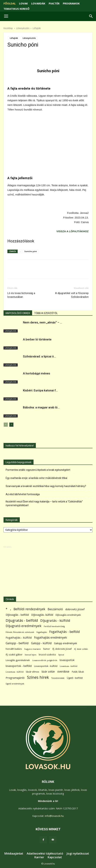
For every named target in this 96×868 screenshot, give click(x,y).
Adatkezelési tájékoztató (45, 853)
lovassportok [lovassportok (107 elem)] (67, 660)
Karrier (39, 857)
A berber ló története (37, 339)
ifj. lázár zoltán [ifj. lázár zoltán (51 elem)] (81, 649)
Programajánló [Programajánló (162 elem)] (15, 678)
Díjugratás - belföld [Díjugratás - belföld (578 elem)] (22, 620)
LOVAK (23, 3)
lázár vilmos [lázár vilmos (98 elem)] (33, 672)
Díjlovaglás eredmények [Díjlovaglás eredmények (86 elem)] (68, 615)
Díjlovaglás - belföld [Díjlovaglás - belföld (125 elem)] (17, 615)
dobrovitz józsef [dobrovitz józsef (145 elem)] (75, 609)
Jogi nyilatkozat (78, 853)
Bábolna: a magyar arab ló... (41, 407)
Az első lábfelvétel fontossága (23, 494)
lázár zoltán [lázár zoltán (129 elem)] (48, 672)
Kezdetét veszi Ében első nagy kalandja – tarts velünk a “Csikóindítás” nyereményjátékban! (44, 503)
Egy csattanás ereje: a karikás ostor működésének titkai (36, 478)
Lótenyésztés (23, 28)
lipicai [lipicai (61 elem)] (61, 655)
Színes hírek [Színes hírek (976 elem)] (38, 677)
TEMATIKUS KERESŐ (16, 9)
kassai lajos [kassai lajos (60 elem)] (31, 655)
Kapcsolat (55, 857)
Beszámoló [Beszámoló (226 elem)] (55, 609)
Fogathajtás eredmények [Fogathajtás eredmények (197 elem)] (50, 638)
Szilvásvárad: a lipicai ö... (39, 356)
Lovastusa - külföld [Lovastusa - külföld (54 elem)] (15, 672)
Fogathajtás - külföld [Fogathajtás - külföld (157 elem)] (19, 638)
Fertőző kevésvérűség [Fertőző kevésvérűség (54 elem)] (54, 626)
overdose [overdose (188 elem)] (63, 672)
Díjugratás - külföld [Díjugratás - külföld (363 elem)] (55, 620)
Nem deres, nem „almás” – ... (43, 322)
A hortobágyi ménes (37, 373)
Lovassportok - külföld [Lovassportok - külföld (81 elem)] (46, 666)
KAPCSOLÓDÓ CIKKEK (18, 313)
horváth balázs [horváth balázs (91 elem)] (14, 649)
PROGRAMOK (71, 3)
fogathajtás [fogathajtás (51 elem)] (42, 632)
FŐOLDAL (10, 3)
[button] (91, 16)
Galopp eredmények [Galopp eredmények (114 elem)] (65, 643)
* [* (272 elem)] (7, 609)
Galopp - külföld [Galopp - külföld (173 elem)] (41, 643)
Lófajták (37, 28)
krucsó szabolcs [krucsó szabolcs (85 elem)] (47, 654)
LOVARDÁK (38, 3)
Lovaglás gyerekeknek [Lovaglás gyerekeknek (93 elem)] (18, 660)
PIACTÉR (54, 3)
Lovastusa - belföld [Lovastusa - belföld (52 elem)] (69, 666)
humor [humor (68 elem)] (47, 649)
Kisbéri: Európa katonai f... (40, 390)
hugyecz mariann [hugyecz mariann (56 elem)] (33, 649)
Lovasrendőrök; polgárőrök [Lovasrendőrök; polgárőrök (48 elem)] (45, 660)
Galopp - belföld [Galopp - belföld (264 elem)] (17, 643)
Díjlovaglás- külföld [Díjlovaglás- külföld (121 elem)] (42, 615)
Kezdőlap (8, 28)
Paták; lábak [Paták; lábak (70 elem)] (78, 672)
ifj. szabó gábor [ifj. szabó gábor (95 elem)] (14, 654)
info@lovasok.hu (54, 816)
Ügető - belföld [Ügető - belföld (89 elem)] (75, 678)
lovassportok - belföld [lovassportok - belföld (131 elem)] (19, 666)
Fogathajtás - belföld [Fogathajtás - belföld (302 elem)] (64, 632)
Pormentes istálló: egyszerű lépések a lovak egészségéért (38, 470)
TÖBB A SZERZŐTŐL (46, 313)
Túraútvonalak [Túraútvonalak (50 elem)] (58, 678)
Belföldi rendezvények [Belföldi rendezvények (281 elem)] (29, 609)
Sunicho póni (31, 251)
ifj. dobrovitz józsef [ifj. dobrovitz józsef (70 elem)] (62, 649)
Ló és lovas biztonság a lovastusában (21, 295)
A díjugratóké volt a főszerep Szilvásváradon (72, 295)
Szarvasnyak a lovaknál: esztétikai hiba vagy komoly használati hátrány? (46, 486)
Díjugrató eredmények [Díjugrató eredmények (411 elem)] (23, 626)
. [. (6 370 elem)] (10, 608)
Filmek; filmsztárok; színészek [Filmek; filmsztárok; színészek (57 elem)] (20, 632)
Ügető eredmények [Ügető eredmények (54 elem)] (15, 684)
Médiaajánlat (14, 853)
